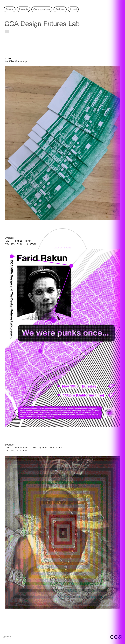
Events (10, 9)
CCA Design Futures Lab (42, 24)
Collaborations (42, 9)
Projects (23, 9)
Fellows (60, 9)
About (73, 9)
